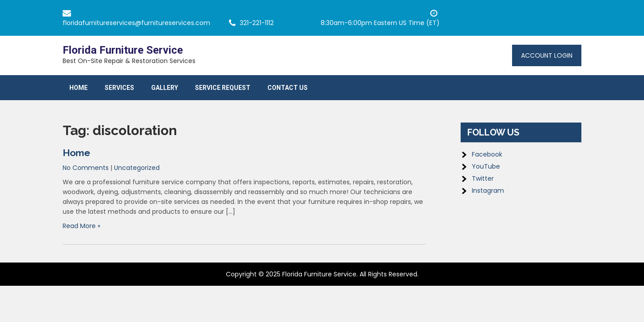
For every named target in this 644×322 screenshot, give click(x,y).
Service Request (223, 88)
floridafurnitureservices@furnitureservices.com (136, 23)
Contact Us (288, 88)
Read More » (81, 226)
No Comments (86, 168)
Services (119, 88)
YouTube (486, 166)
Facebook (487, 154)
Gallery (165, 88)
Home (78, 88)
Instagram (488, 191)
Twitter (483, 178)
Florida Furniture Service (123, 50)
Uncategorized (137, 168)
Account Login (547, 55)
